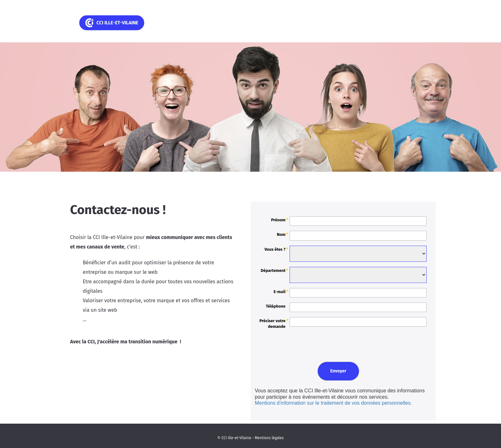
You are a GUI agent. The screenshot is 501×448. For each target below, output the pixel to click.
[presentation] (301, 343)
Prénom (278, 220)
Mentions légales (269, 438)
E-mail (279, 292)
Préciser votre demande (272, 324)
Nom (281, 234)
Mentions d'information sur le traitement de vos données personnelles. (333, 403)
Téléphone (276, 306)
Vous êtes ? (275, 249)
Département (273, 270)
